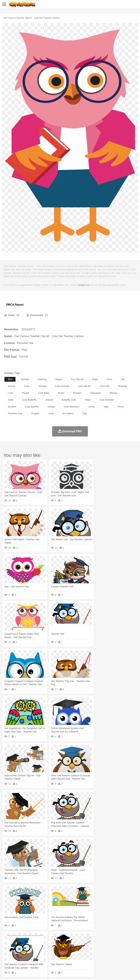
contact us (83, 285)
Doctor (71, 948)
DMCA (51, 973)
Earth (60, 938)
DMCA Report (15, 305)
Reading (57, 953)
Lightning (100, 938)
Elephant (89, 943)
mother (47, 948)
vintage (42, 386)
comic (92, 407)
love (10, 393)
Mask (17, 948)
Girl (114, 948)
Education (75, 953)
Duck (73, 943)
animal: (8, 943)
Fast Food (52, 958)
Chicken (52, 943)
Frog (104, 943)
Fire (66, 938)
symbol (25, 379)
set (123, 379)
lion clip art (84, 386)
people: (8, 948)
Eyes (84, 948)
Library (117, 953)
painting (42, 379)
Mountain (128, 938)
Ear (78, 948)
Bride (31, 948)
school (11, 386)
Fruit (61, 958)
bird (10, 379)
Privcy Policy (28, 973)
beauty (114, 393)
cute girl (104, 386)
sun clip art (77, 379)
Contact (40, 973)
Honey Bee (113, 943)
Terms (15, 973)
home (101, 948)
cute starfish (32, 407)
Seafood (87, 958)
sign (106, 407)
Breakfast (17, 958)
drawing (122, 386)
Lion (131, 943)
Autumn (25, 938)
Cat (44, 943)
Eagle (80, 943)
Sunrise (118, 938)
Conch (52, 938)
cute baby (44, 393)
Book (36, 953)
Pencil (65, 953)
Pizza (125, 958)
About (7, 973)
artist (11, 400)
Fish (97, 943)
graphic (36, 413)
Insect (123, 943)
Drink (42, 958)
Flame (73, 938)
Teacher (28, 953)
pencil (121, 407)
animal (49, 400)
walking (92, 948)
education (96, 393)
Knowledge (106, 953)
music (61, 393)
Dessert (34, 958)
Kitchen (108, 958)
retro (88, 400)
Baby (24, 948)
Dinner (117, 958)
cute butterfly (29, 400)
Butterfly (36, 943)
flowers (77, 393)
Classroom (45, 953)
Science (126, 953)
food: (7, 958)
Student (18, 953)
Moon (109, 938)
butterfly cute (69, 400)
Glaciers (82, 938)
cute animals (62, 386)
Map (97, 953)
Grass (91, 938)
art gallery (68, 413)
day (85, 413)
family (39, 948)
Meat (67, 958)
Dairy (26, 958)
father (126, 948)
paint (110, 379)
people (26, 393)
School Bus (87, 953)
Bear (22, 943)
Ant (16, 943)
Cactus (43, 938)
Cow (60, 943)
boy (119, 948)
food (27, 386)
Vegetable (98, 958)
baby (95, 379)
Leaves (34, 938)
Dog (66, 943)
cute (51, 413)
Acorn (17, 938)
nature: (8, 937)
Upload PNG (63, 973)
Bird (28, 943)
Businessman (59, 948)
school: (8, 953)
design (51, 407)
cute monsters (72, 407)
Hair (108, 948)
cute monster (107, 400)
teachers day (15, 413)
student (12, 407)
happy (59, 379)
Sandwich (76, 958)
